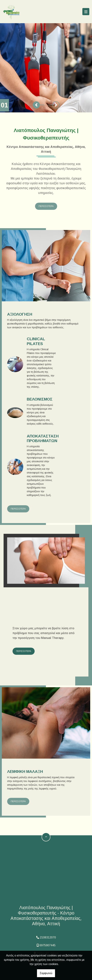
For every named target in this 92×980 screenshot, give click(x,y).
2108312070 (48, 937)
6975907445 (48, 945)
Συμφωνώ (46, 973)
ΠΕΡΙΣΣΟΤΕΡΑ (46, 206)
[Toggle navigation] (86, 12)
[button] (36, 105)
